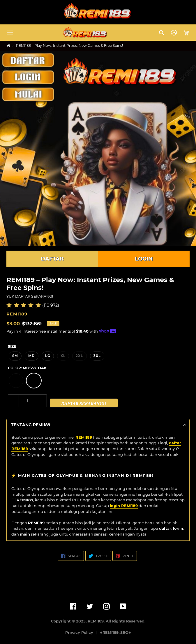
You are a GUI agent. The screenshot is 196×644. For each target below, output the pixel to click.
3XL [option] (97, 356)
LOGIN (144, 259)
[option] (16, 381)
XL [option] (63, 356)
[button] (10, 33)
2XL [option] (79, 356)
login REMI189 (124, 506)
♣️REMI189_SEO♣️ (116, 633)
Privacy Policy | (82, 633)
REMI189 (84, 437)
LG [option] (48, 356)
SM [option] (15, 356)
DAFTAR (52, 259)
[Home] (9, 46)
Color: (27, 368)
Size (12, 346)
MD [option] (31, 356)
